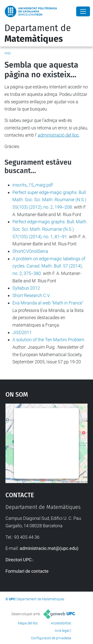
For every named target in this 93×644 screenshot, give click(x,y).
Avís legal (62, 631)
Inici (8, 53)
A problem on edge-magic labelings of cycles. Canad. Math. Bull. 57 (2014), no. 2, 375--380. (49, 266)
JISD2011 (22, 332)
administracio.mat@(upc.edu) (49, 548)
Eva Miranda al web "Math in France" (48, 303)
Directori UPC (19, 560)
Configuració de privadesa (51, 638)
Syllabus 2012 (26, 288)
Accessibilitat (61, 623)
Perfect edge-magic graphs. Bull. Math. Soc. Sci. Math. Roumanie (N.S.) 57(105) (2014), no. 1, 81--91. (50, 229)
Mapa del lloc (28, 623)
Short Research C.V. (31, 295)
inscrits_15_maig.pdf (33, 185)
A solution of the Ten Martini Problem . (49, 340)
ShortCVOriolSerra (30, 251)
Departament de (38, 33)
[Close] (83, 11)
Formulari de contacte (27, 571)
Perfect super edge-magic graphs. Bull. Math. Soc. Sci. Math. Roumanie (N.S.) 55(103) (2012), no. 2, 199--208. (50, 200)
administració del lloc (58, 135)
